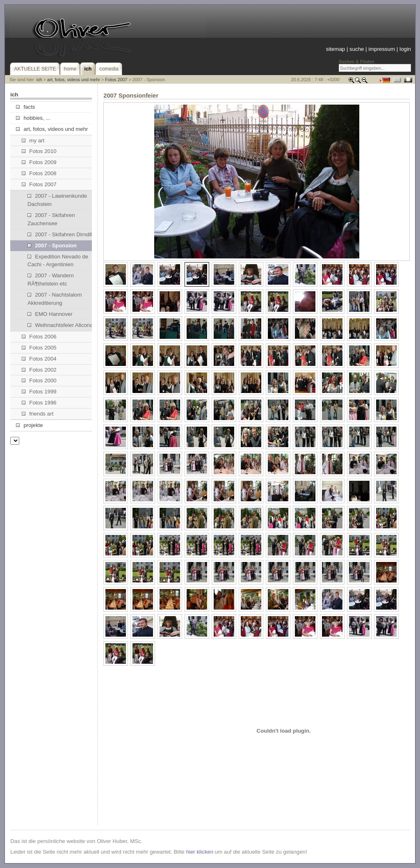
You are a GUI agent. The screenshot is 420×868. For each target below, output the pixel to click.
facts (25, 107)
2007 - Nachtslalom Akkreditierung (55, 299)
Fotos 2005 (39, 348)
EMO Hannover (50, 314)
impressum (382, 49)
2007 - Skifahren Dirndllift (62, 234)
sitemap (336, 49)
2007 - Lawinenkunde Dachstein (57, 200)
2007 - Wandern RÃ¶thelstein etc (51, 280)
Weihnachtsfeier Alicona (60, 325)
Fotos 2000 (39, 380)
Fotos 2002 (39, 370)
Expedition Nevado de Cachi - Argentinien (58, 261)
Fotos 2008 (39, 173)
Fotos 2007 (116, 80)
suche (357, 49)
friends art (38, 414)
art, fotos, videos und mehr (74, 80)
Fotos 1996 (39, 403)
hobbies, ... (33, 118)
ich (39, 80)
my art (33, 140)
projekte (29, 425)
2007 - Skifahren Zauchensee (51, 219)
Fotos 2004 (39, 359)
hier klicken (200, 852)
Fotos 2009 (39, 162)
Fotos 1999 (39, 392)
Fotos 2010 (39, 151)
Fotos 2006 (39, 337)
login (405, 49)
